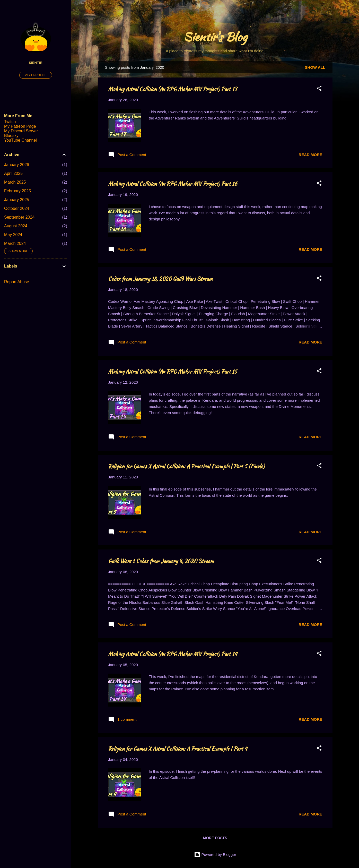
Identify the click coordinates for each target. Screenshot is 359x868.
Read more (310, 155)
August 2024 (16, 226)
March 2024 (15, 243)
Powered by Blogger (215, 854)
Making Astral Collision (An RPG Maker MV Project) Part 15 (173, 371)
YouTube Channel (20, 140)
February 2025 (17, 191)
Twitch (10, 122)
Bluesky (11, 136)
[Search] (329, 14)
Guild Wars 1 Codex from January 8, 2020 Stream (161, 561)
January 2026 (17, 165)
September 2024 (19, 217)
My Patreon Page (20, 126)
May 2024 (13, 235)
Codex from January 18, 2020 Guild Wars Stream (160, 279)
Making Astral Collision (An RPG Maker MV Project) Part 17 (173, 89)
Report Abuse (17, 282)
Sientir (36, 63)
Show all (315, 67)
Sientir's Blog (215, 37)
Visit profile (36, 75)
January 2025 (17, 200)
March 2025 (15, 182)
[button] (319, 89)
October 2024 (17, 208)
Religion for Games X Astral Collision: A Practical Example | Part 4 (178, 749)
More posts (215, 838)
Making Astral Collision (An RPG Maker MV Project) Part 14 (173, 654)
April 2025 (13, 173)
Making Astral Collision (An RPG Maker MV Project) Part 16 (173, 184)
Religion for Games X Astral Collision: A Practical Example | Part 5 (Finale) (186, 466)
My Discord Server (21, 131)
